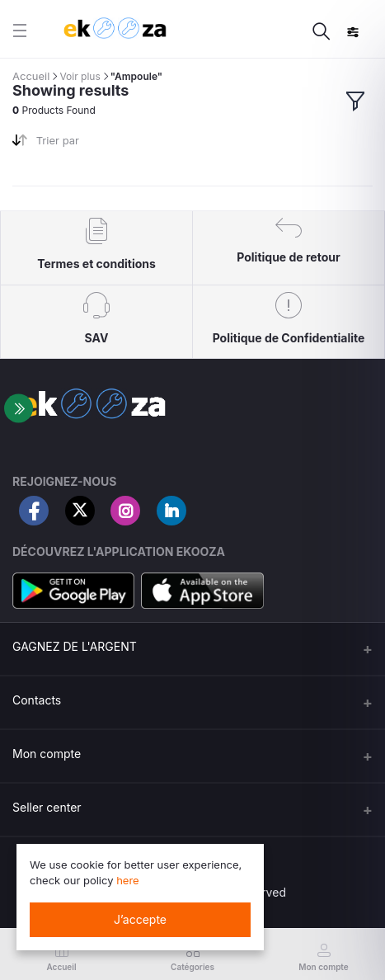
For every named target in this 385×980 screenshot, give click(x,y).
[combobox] (108, 144)
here (128, 880)
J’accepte (140, 919)
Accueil (31, 76)
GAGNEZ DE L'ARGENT (75, 646)
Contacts (37, 700)
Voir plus (80, 76)
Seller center (47, 807)
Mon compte (47, 754)
